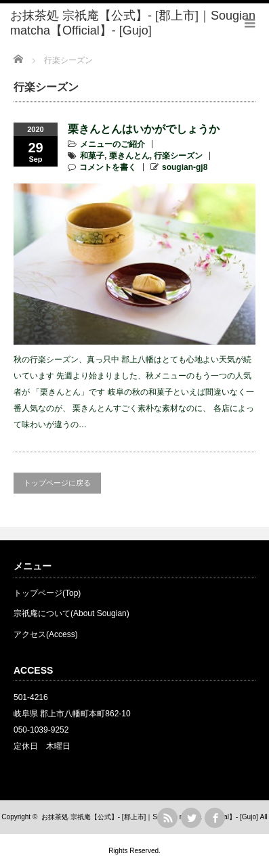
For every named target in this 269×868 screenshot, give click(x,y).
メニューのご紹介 (112, 144)
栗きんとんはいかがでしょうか (144, 129)
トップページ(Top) (47, 593)
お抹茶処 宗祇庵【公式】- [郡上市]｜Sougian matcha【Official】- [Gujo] (150, 817)
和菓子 (92, 156)
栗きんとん (129, 156)
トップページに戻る (57, 483)
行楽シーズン (178, 156)
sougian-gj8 (185, 167)
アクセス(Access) (46, 634)
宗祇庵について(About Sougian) (71, 613)
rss (167, 818)
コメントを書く (108, 167)
